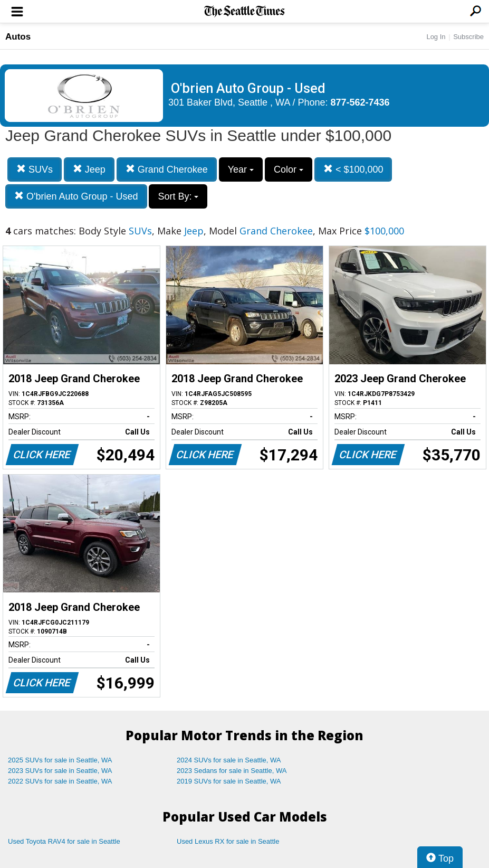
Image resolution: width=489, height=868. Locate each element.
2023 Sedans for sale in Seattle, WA (232, 771)
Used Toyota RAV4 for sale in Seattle (64, 841)
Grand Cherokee (167, 169)
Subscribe (468, 37)
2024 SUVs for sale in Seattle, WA (229, 760)
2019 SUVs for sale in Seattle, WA (229, 781)
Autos (18, 37)
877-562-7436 (360, 102)
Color (289, 169)
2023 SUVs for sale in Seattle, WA (60, 771)
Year (241, 169)
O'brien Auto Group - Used (76, 196)
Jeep (89, 169)
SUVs (35, 169)
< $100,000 (353, 169)
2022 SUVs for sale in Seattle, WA (60, 781)
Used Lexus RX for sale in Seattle (228, 841)
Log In (436, 37)
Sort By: (178, 196)
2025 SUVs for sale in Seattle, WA (60, 760)
